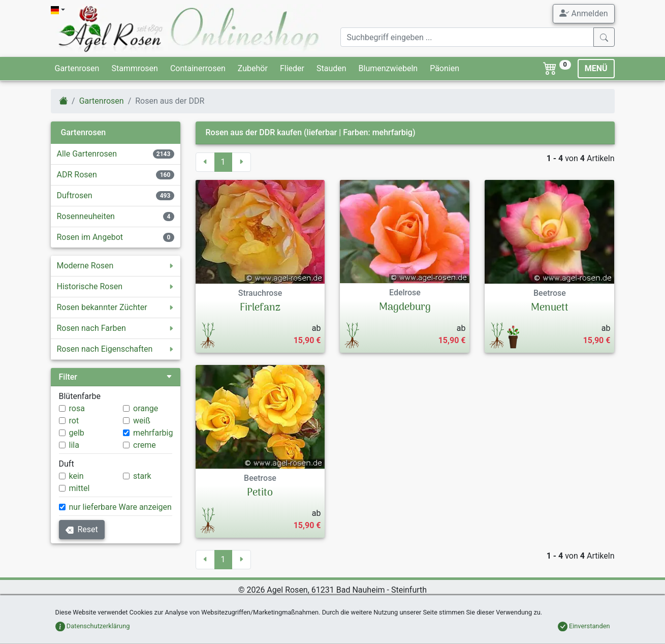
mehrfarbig (153, 433)
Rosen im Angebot (90, 237)
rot (74, 421)
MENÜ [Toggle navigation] (596, 68)
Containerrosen (198, 68)
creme (145, 445)
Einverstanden (584, 626)
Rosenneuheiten (86, 216)
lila (74, 445)
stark (142, 476)
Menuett (550, 308)
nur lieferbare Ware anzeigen (120, 507)
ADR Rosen (77, 175)
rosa (77, 408)
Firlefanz (260, 308)
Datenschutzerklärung (93, 626)
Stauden (331, 68)
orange (146, 408)
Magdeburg (405, 308)
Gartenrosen (77, 68)
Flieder (292, 68)
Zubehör (253, 68)
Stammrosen (134, 68)
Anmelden (583, 13)
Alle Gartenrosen (87, 154)
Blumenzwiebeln (388, 68)
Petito (260, 493)
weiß (142, 421)
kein (76, 476)
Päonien (445, 68)
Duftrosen (75, 195)
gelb (77, 433)
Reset (82, 529)
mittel (80, 488)
